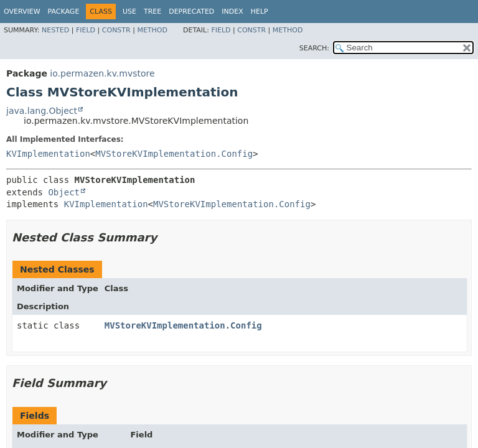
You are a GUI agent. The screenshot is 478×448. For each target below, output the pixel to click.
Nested (55, 30)
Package (64, 12)
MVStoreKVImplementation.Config (174, 154)
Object (64, 192)
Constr (116, 30)
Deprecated (191, 12)
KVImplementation (48, 154)
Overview (22, 12)
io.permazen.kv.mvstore (102, 73)
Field (86, 30)
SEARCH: (314, 48)
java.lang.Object (42, 111)
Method (152, 30)
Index (232, 12)
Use (129, 12)
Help (260, 12)
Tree (152, 12)
